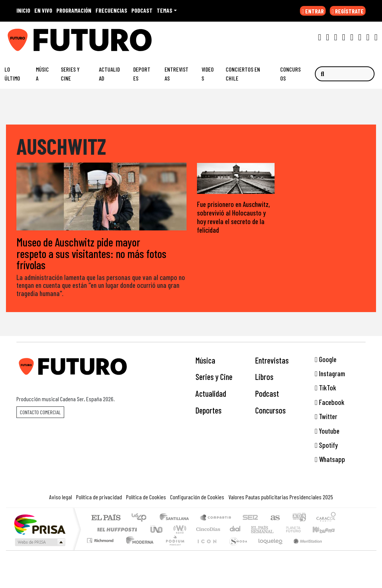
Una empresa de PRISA (40, 524)
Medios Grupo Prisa (39, 542)
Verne (278, 529)
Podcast (267, 393)
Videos (208, 74)
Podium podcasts (101, 539)
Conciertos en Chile (243, 74)
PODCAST (142, 10)
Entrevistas (176, 74)
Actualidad (109, 74)
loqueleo (268, 550)
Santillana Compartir (216, 518)
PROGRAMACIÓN (74, 10)
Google (326, 359)
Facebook (330, 402)
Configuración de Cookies (197, 497)
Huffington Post (116, 529)
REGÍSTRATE (348, 11)
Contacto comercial (40, 412)
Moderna (138, 550)
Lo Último (12, 74)
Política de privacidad (99, 497)
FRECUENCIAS (111, 10)
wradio (179, 529)
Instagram (330, 373)
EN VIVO (43, 10)
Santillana (176, 518)
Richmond (101, 550)
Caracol (326, 518)
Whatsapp (330, 459)
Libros (264, 377)
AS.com (274, 518)
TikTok (325, 388)
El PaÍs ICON (206, 550)
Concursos (290, 74)
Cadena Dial (300, 529)
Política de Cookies (146, 497)
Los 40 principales (142, 518)
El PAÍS (106, 518)
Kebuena (327, 529)
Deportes (142, 74)
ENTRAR (313, 11)
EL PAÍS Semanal (256, 529)
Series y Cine (70, 74)
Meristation (304, 550)
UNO (157, 529)
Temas (165, 10)
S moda (236, 550)
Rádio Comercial (337, 550)
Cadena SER (250, 518)
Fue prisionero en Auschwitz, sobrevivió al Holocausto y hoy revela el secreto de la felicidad (234, 217)
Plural (173, 550)
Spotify (326, 445)
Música (42, 74)
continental (235, 529)
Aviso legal (61, 497)
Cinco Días (207, 529)
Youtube (327, 431)
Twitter (326, 416)
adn (299, 518)
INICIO (23, 10)
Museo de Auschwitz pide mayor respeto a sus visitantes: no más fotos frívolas (91, 253)
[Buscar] (345, 74)
